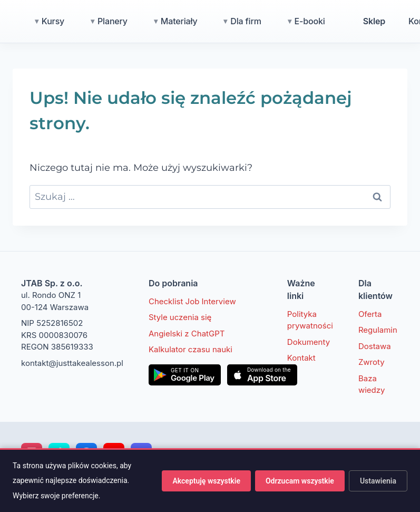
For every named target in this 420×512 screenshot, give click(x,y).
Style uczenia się (180, 317)
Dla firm (292, 21)
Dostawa (375, 346)
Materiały (226, 21)
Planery (159, 21)
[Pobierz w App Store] (262, 375)
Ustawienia (378, 481)
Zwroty (372, 362)
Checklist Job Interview (192, 301)
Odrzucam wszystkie (300, 481)
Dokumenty (309, 342)
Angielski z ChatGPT (187, 334)
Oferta (370, 314)
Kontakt (301, 358)
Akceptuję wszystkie (206, 481)
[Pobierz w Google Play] (185, 375)
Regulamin (378, 330)
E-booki (356, 21)
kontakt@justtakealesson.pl (72, 363)
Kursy (99, 21)
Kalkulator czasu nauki (191, 349)
